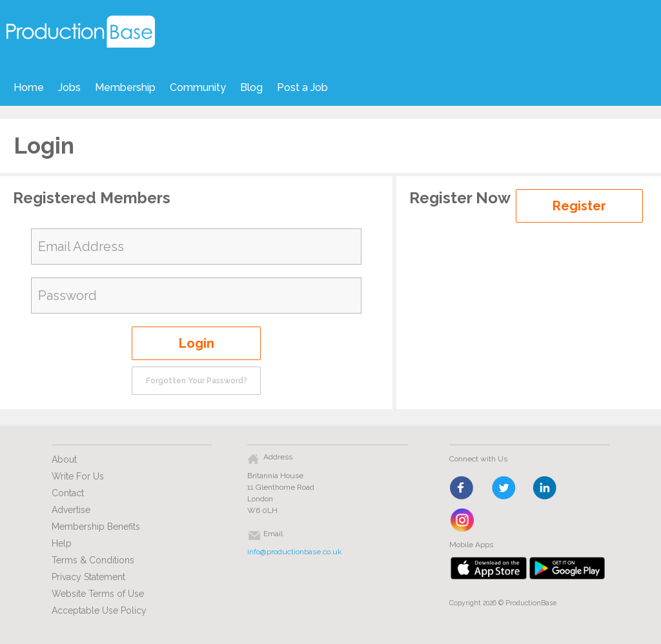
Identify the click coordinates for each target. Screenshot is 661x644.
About (64, 459)
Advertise (71, 510)
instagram (463, 521)
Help (62, 543)
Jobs (69, 87)
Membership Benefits (96, 527)
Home (29, 87)
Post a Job (302, 87)
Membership (125, 87)
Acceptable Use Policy (99, 610)
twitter (504, 488)
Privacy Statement (88, 577)
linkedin (545, 488)
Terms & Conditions (93, 560)
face (463, 488)
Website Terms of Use (98, 594)
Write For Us (78, 476)
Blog (251, 87)
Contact (68, 493)
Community (198, 87)
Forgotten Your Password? (197, 381)
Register (579, 206)
